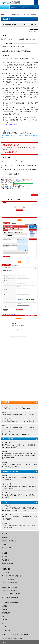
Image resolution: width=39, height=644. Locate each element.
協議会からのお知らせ (20, 472)
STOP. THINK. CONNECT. (10, 597)
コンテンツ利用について (8, 638)
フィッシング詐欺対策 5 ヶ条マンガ (11, 582)
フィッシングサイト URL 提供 (11, 594)
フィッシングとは (8, 572)
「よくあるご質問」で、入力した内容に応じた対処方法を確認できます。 (19, 149)
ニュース (4, 7)
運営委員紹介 (6, 613)
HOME (2, 15)
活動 (3, 616)
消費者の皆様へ (25, 7)
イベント (20, 502)
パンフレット (6, 630)
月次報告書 (5, 560)
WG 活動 (5, 620)
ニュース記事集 (20, 439)
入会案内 (5, 627)
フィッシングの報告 (8, 579)
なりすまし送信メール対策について (11, 591)
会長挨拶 (5, 609)
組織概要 (5, 606)
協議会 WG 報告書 (8, 564)
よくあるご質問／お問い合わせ (18, 635)
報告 (36, 4)
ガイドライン (6, 557)
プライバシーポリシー (19, 638)
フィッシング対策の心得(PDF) (11, 576)
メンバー (5, 623)
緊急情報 (13, 15)
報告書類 (13, 7)
